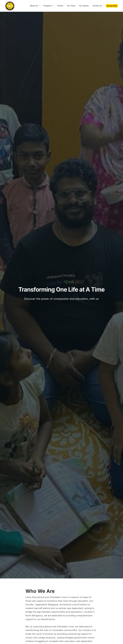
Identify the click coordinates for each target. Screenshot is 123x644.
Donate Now (112, 6)
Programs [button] (48, 6)
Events (60, 6)
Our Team (71, 6)
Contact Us (97, 6)
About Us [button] (34, 6)
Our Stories (84, 6)
